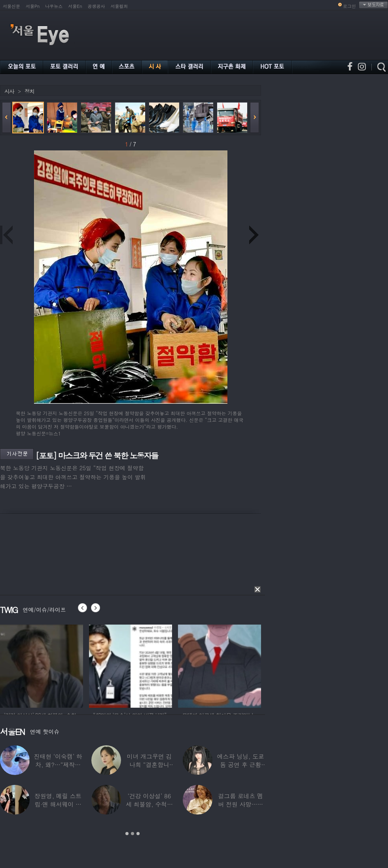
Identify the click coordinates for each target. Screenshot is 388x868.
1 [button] (127, 834)
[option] (42, 665)
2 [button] (132, 834)
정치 (29, 91)
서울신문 (11, 6)
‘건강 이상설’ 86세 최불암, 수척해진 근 (149, 804)
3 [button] (138, 834)
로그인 (349, 6)
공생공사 (97, 6)
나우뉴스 (54, 6)
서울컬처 (119, 6)
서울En (75, 6)
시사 (9, 91)
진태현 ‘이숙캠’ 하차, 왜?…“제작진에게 (58, 764)
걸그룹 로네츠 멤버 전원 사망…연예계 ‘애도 (240, 804)
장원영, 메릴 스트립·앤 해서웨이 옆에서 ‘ (58, 804)
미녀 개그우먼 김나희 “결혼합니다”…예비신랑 (150, 764)
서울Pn (33, 6)
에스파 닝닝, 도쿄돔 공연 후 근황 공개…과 (241, 764)
